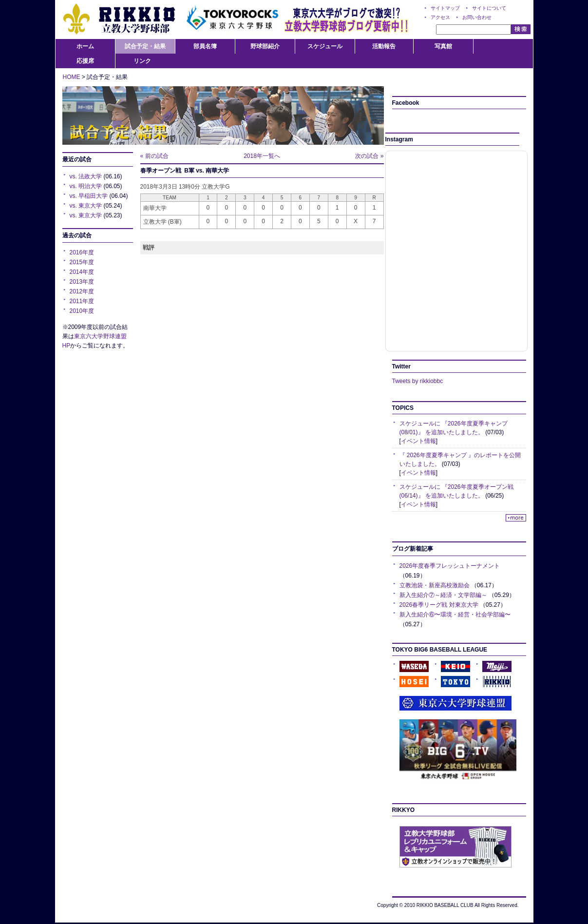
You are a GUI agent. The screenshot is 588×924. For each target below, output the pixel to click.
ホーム (85, 46)
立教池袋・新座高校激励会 (435, 585)
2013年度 (82, 282)
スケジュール (325, 46)
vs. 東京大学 (86, 206)
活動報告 (384, 46)
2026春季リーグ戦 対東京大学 (439, 605)
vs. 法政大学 (86, 176)
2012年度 (82, 291)
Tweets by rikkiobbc (418, 381)
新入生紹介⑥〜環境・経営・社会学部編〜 (455, 615)
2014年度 (82, 272)
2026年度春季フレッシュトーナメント (450, 566)
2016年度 (82, 252)
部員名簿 (205, 46)
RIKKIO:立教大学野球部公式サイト (119, 19)
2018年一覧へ (262, 156)
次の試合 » (369, 156)
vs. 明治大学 (86, 186)
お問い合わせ (477, 17)
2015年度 (82, 262)
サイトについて (489, 8)
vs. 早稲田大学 (89, 196)
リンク (142, 61)
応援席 (85, 61)
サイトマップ (445, 8)
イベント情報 (418, 441)
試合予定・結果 (145, 46)
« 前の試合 (154, 156)
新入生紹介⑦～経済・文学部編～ (443, 595)
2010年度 (82, 311)
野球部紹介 (265, 46)
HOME (72, 77)
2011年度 (82, 301)
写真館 (443, 46)
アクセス (440, 17)
